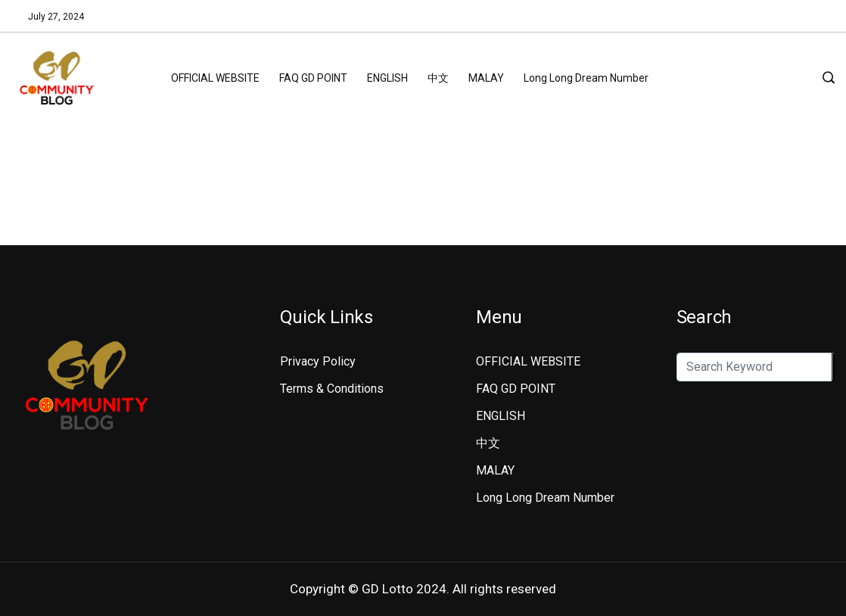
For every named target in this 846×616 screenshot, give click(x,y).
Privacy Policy (318, 361)
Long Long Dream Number (586, 78)
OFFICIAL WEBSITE (215, 78)
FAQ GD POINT (313, 78)
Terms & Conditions (332, 389)
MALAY (486, 78)
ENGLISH (387, 78)
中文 (438, 78)
